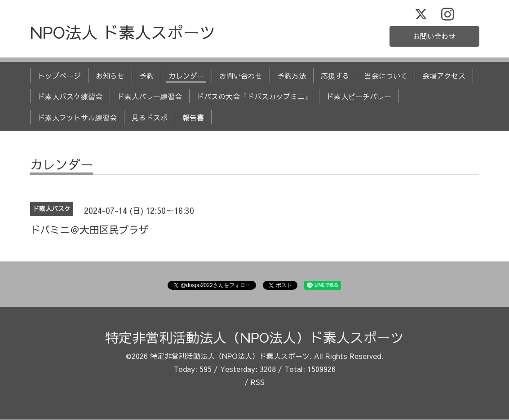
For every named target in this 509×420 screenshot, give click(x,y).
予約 (146, 76)
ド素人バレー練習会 (150, 97)
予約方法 (292, 76)
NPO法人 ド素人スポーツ (123, 32)
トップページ (59, 76)
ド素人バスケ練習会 (70, 97)
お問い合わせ (434, 36)
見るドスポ (150, 118)
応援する (335, 76)
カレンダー (186, 76)
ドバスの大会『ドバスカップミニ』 (254, 97)
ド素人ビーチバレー (359, 97)
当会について (386, 76)
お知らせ (110, 76)
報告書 (193, 118)
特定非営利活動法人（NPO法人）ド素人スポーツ (254, 338)
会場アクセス (444, 76)
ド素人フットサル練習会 (77, 118)
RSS (258, 382)
